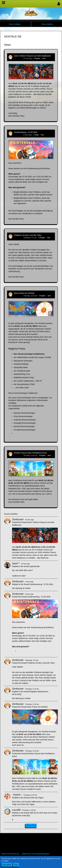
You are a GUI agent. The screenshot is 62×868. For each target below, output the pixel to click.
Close (16, 865)
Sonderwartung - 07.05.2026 (25, 132)
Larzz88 (16, 810)
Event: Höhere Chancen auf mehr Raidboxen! (32, 56)
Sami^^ (16, 563)
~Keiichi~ (17, 795)
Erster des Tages (37, 798)
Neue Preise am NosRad (24, 293)
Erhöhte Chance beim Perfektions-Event (30, 453)
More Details (7, 865)
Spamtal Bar (35, 566)
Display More (31, 825)
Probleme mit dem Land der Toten (28, 235)
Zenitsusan (18, 58)
